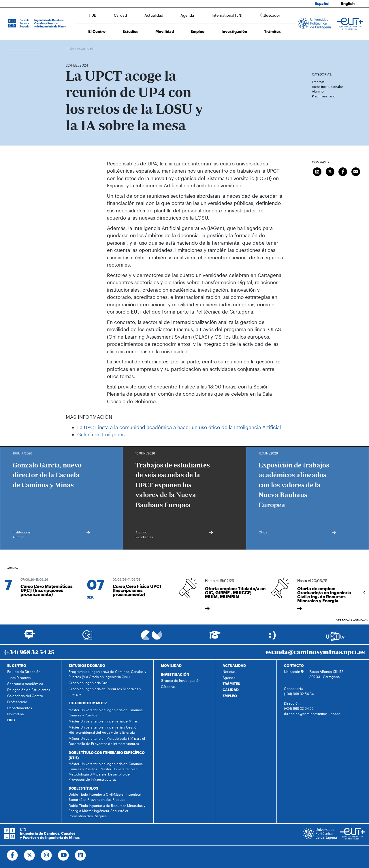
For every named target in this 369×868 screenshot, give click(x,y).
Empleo (197, 31)
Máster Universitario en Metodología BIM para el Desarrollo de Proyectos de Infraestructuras (107, 741)
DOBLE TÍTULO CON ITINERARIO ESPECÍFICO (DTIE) (107, 755)
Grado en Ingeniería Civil (89, 683)
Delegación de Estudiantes (29, 690)
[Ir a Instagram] (47, 855)
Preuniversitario (324, 96)
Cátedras (168, 686)
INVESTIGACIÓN (175, 674)
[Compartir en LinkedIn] (317, 171)
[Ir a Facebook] (13, 855)
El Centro (97, 31)
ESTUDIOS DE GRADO (87, 665)
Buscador (270, 15)
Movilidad (165, 31)
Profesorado (17, 702)
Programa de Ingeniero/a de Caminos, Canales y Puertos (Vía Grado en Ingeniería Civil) (107, 674)
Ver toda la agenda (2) (352, 620)
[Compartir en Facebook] (343, 171)
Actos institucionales (327, 87)
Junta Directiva (19, 678)
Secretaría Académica (25, 684)
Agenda (187, 15)
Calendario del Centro (25, 696)
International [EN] (227, 15)
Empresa (318, 82)
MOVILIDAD (171, 665)
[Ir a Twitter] (30, 855)
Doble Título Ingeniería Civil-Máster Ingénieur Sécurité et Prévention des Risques (105, 797)
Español (322, 3)
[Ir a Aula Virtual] (215, 637)
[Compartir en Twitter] (330, 171)
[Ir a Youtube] (64, 855)
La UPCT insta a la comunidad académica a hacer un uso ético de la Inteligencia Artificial (179, 427)
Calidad (120, 15)
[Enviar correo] (356, 171)
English (348, 3)
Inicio (70, 48)
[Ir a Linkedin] (81, 855)
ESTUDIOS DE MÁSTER (88, 703)
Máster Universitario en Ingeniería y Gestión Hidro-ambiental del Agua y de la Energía (103, 730)
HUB (93, 15)
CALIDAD (231, 690)
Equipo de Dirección (24, 671)
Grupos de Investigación (181, 680)
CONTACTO (294, 665)
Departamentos (20, 708)
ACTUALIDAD (234, 665)
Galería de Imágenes (101, 434)
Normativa (15, 714)
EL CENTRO (17, 665)
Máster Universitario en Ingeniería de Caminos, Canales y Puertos (106, 712)
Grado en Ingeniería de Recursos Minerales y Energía (105, 691)
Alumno (318, 91)
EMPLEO (230, 696)
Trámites (272, 31)
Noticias (229, 671)
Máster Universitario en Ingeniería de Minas (103, 721)
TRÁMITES (231, 684)
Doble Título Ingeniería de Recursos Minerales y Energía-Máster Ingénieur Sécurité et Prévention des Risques (107, 811)
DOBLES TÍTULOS (83, 788)
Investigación (234, 31)
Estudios (130, 31)
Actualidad (154, 15)
